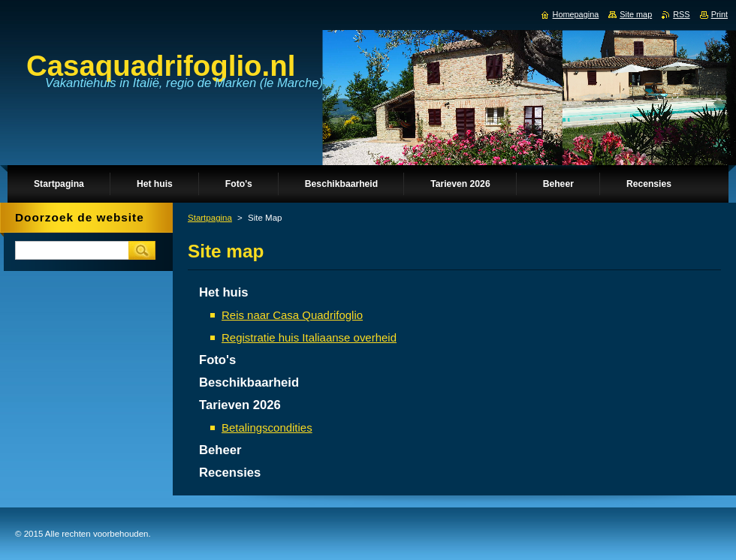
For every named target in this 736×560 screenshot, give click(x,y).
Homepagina (576, 14)
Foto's (217, 360)
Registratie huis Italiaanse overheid (309, 337)
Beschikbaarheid (249, 382)
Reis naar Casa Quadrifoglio (292, 315)
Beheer (220, 450)
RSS (681, 14)
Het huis (224, 292)
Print (719, 14)
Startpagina (210, 218)
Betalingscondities (267, 428)
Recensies (230, 473)
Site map (636, 14)
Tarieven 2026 (240, 405)
